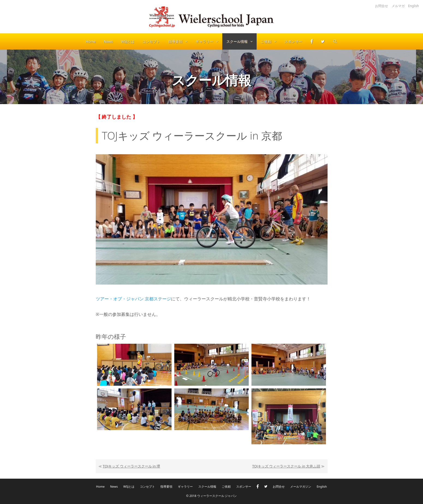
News (108, 41)
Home (91, 41)
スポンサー (293, 41)
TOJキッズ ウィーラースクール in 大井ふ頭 (286, 466)
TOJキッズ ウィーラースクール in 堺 (132, 466)
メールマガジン (301, 486)
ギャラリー (209, 41)
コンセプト (151, 41)
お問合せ (382, 6)
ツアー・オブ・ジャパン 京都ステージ (133, 299)
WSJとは (128, 41)
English (413, 6)
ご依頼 (271, 41)
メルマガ (398, 6)
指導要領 (180, 41)
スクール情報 (241, 41)
